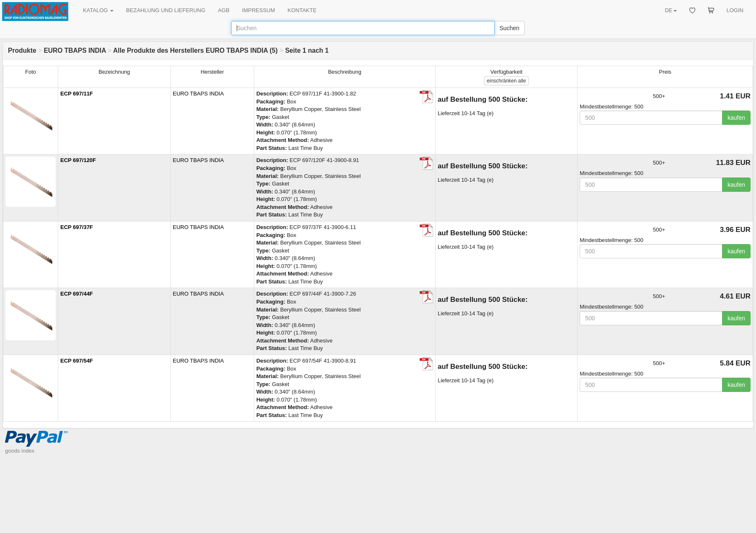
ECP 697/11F (77, 94)
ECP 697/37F (77, 227)
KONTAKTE (302, 10)
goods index (20, 451)
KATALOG (98, 10)
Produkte (22, 50)
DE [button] (671, 10)
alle (506, 81)
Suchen (510, 28)
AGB (223, 10)
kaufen (736, 118)
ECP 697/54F (77, 361)
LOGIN (735, 10)
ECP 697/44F (77, 294)
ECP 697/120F (78, 160)
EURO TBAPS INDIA (75, 50)
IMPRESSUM (259, 10)
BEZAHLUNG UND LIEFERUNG (166, 10)
